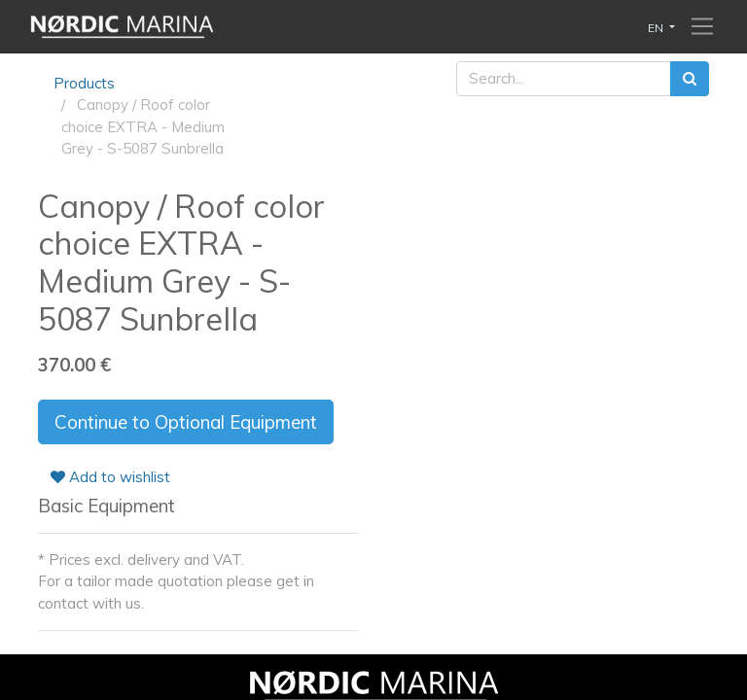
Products (84, 83)
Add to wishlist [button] (110, 477)
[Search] (690, 79)
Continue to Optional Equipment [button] (186, 422)
